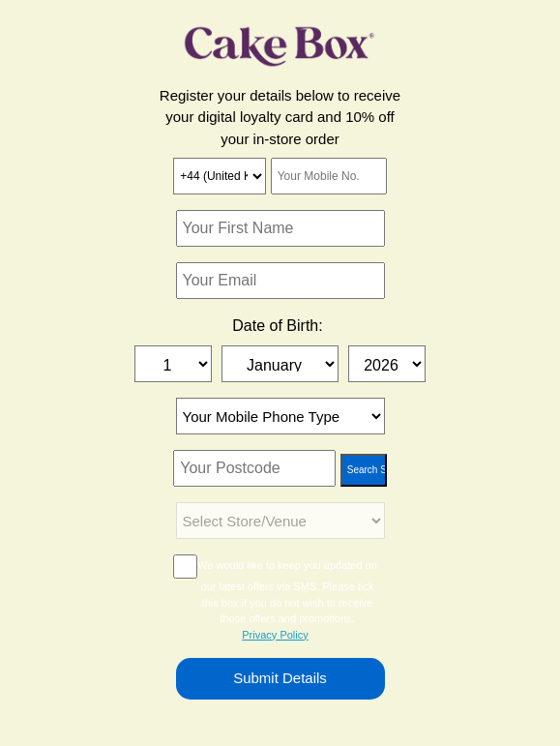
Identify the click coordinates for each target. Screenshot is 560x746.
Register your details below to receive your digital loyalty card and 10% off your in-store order (280, 117)
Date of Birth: (277, 326)
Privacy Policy (275, 635)
